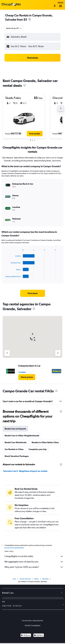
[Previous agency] (7, 353)
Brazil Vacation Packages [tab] (17, 456)
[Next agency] (58, 353)
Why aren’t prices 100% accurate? (34, 567)
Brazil (36, 579)
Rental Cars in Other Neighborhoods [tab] (22, 436)
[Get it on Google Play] (26, 636)
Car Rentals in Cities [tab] (14, 449)
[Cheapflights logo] (11, 5)
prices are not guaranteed (14, 548)
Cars (14, 579)
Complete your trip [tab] (38, 449)
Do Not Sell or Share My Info (33, 621)
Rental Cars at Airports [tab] (15, 429)
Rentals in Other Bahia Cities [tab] (45, 442)
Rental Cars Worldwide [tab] (16, 442)
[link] (33, 293)
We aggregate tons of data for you (34, 562)
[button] (14, 28)
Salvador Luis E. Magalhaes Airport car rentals (25, 471)
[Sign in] (55, 6)
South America (25, 579)
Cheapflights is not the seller (34, 556)
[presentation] (30, 19)
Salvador (46, 579)
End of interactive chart (4, 277)
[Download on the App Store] (39, 636)
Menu (61, 5)
